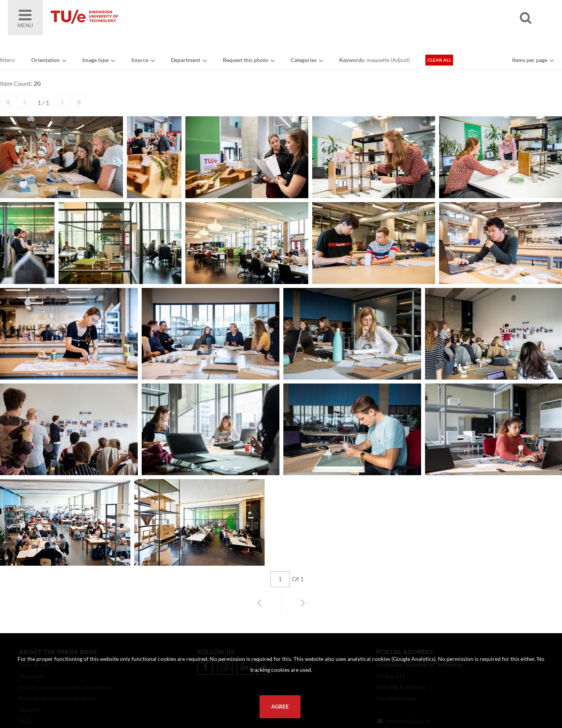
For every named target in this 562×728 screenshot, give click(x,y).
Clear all (439, 60)
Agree (280, 707)
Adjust (400, 60)
